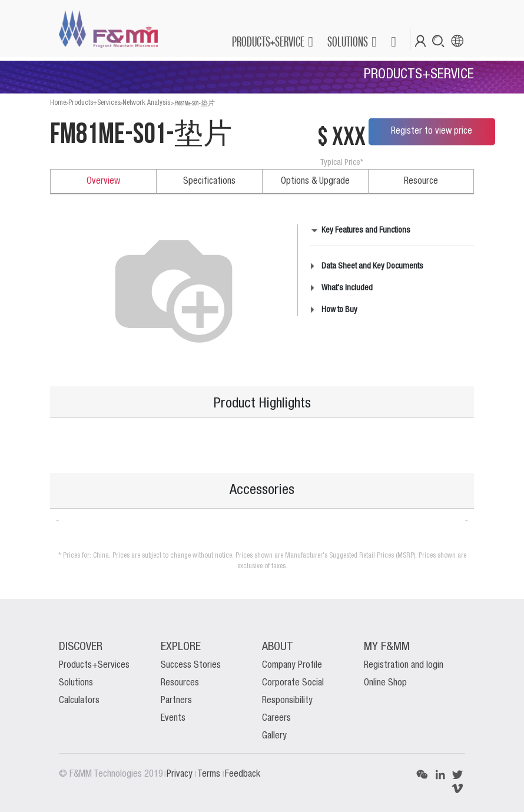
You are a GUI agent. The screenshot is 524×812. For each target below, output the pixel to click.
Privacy (181, 774)
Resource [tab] (421, 181)
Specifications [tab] (209, 181)
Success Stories (191, 665)
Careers (276, 718)
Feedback (243, 774)
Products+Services (94, 103)
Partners (176, 701)
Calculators (79, 701)
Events (173, 718)
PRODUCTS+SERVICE (268, 42)
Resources (180, 683)
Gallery (274, 736)
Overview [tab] (103, 181)
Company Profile (292, 665)
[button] (393, 42)
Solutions (76, 683)
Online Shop (385, 683)
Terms (210, 774)
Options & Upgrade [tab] (315, 181)
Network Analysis (146, 103)
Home (58, 103)
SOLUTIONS (348, 42)
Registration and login (404, 665)
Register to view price (432, 131)
